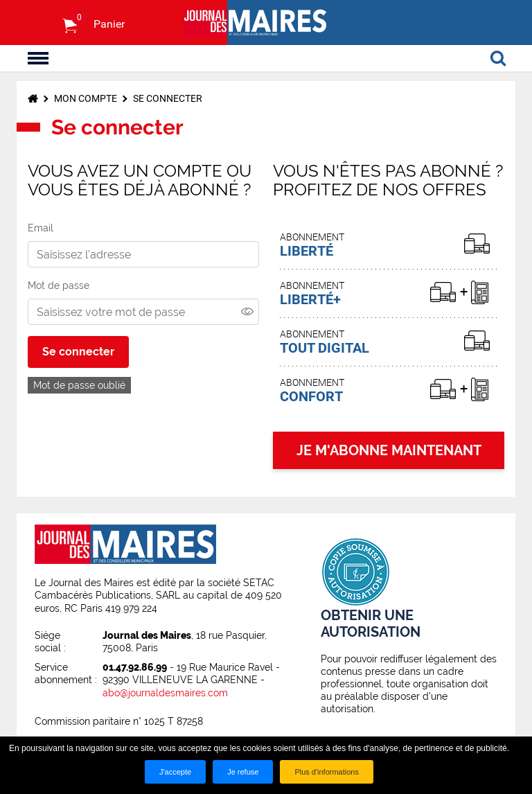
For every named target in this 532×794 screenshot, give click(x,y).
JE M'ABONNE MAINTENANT (389, 450)
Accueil (33, 98)
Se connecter (168, 98)
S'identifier (41, 23)
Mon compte (86, 98)
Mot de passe (59, 285)
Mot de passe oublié (79, 385)
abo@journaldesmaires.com (165, 693)
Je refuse (243, 772)
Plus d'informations (327, 772)
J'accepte (175, 772)
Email (41, 228)
